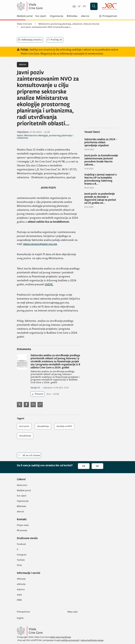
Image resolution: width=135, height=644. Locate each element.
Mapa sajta (73, 612)
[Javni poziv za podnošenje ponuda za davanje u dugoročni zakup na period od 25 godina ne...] (101, 198)
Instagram (22, 555)
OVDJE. (49, 284)
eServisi (85, 16)
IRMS (19, 600)
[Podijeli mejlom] (33, 405)
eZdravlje (21, 584)
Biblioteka (72, 16)
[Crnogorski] (74, 6)
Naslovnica (22, 485)
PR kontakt (22, 531)
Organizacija (56, 16)
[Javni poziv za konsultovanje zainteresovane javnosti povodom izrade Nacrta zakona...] (101, 160)
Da (84, 466)
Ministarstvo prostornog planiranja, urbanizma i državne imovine (69, 24)
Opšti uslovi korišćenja (60, 637)
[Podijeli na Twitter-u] (20, 405)
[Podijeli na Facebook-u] (26, 405)
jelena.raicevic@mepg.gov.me (40, 244)
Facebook (21, 544)
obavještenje (25, 436)
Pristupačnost (23, 612)
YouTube (21, 560)
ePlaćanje (21, 579)
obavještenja (43, 426)
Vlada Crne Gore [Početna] (24, 24)
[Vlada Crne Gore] (43, 6)
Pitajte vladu (23, 525)
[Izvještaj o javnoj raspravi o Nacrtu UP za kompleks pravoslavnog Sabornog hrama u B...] (101, 179)
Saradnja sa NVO (64, 426)
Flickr (19, 565)
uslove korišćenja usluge (92, 640)
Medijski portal (25, 16)
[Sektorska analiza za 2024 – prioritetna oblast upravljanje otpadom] (101, 143)
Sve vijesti (41, 16)
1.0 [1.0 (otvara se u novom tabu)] (35, 388)
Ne (97, 466)
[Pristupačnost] (108, 16)
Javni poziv (24, 426)
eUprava (21, 589)
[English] (84, 6)
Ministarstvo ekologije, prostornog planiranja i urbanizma (45, 137)
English (20, 618)
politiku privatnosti (70, 640)
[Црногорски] (79, 6)
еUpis (19, 595)
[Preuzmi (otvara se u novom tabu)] (38, 394)
